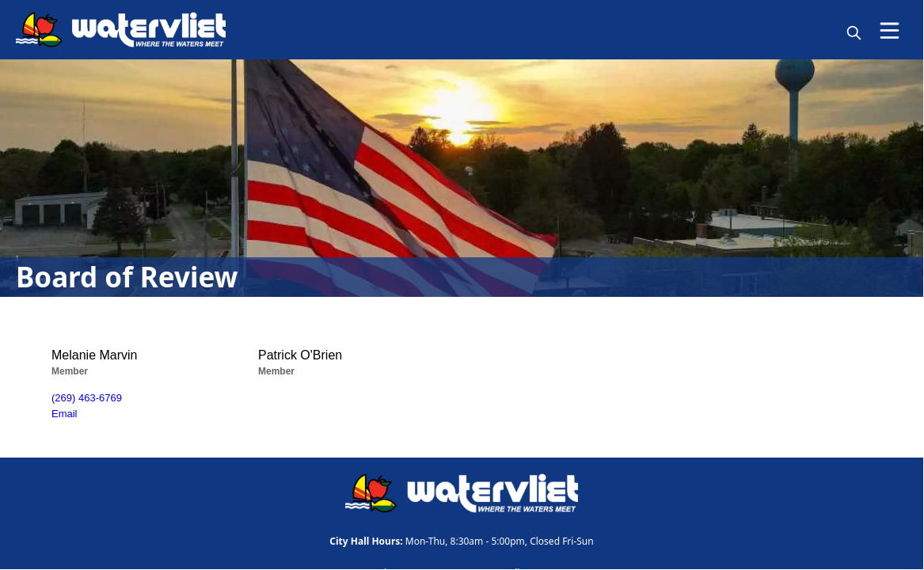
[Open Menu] (890, 30)
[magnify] (854, 33)
